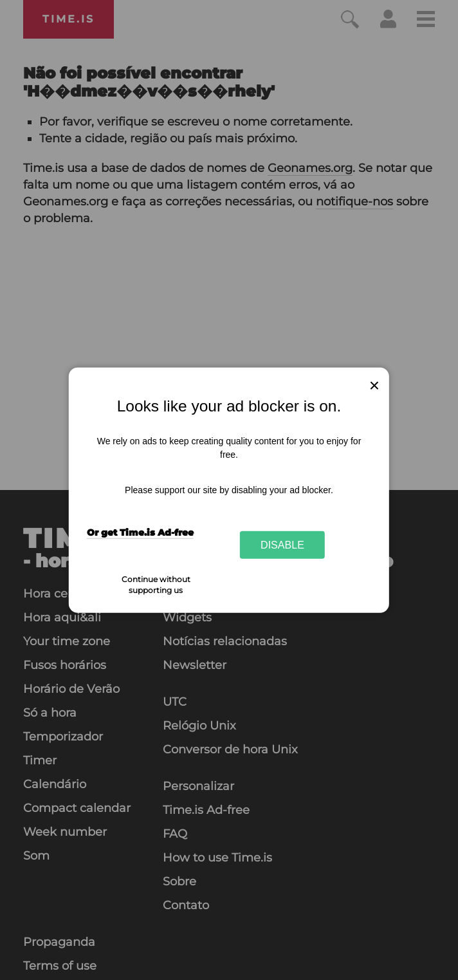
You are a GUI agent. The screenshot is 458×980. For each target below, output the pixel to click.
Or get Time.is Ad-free (140, 532)
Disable (282, 545)
